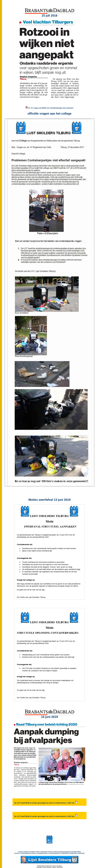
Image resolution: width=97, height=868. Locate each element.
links (50, 852)
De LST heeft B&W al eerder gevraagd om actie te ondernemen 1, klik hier (46, 803)
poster (17, 853)
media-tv (26, 852)
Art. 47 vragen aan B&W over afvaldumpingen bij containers (50, 108)
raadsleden (65, 853)
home (21, 852)
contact (55, 852)
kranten (33, 852)
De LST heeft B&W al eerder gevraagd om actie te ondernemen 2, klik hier (46, 816)
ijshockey (44, 852)
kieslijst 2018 (76, 852)
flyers (34, 853)
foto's (38, 852)
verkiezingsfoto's (55, 853)
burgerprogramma (64, 852)
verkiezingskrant (26, 853)
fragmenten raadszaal (77, 853)
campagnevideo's (43, 853)
